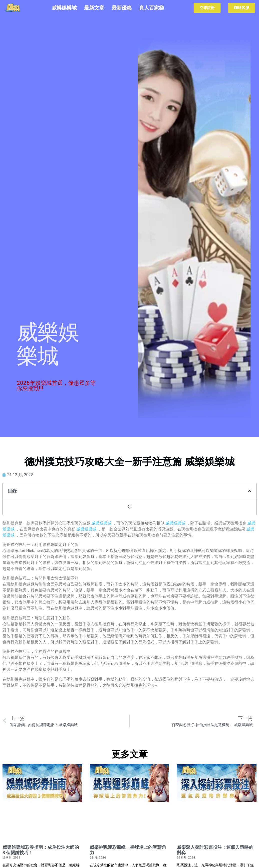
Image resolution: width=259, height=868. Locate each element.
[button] (250, 491)
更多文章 (130, 754)
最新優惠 (122, 8)
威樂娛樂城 (64, 8)
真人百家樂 (152, 8)
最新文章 (94, 8)
